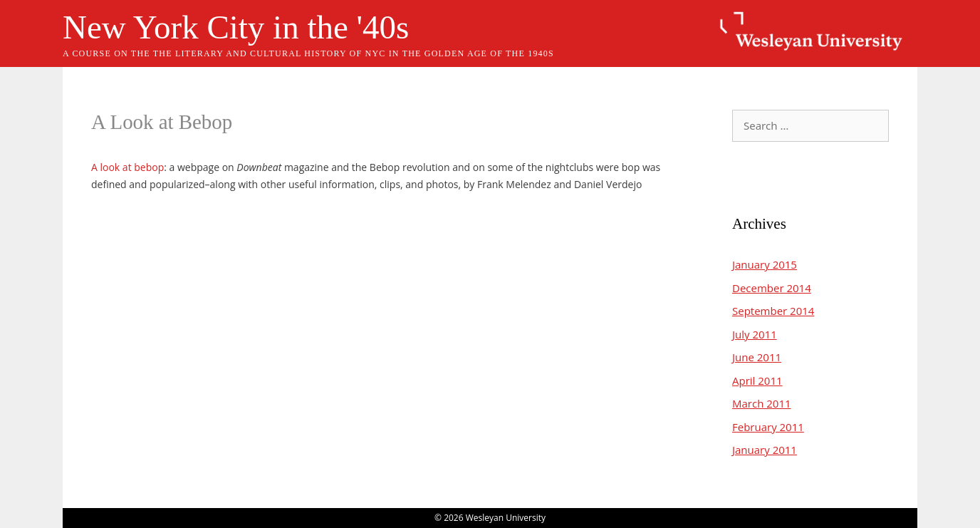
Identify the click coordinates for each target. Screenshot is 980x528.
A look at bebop (127, 167)
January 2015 (765, 264)
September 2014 (773, 311)
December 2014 (772, 288)
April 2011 (757, 381)
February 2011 (768, 427)
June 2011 (757, 357)
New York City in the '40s (236, 27)
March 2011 (762, 403)
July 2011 (755, 334)
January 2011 (765, 450)
